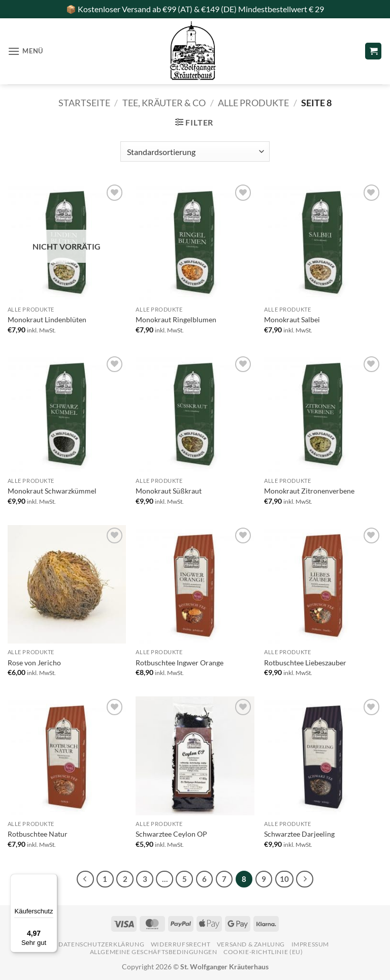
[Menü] (51, 880)
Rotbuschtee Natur (38, 834)
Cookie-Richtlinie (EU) (263, 952)
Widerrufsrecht (181, 944)
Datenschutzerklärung (101, 944)
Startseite (84, 103)
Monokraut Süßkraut (169, 491)
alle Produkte (253, 103)
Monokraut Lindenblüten (47, 319)
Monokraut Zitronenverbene (309, 491)
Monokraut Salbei (292, 319)
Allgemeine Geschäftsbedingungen (154, 952)
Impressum (311, 944)
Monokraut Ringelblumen (176, 319)
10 (284, 879)
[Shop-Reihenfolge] (195, 151)
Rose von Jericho (34, 663)
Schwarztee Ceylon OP (171, 834)
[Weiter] (305, 879)
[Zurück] (85, 879)
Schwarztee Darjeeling (299, 834)
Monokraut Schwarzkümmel (52, 491)
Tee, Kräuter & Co (164, 103)
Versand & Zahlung (251, 944)
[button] (25, 51)
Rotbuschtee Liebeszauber (305, 663)
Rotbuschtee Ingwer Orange (180, 663)
